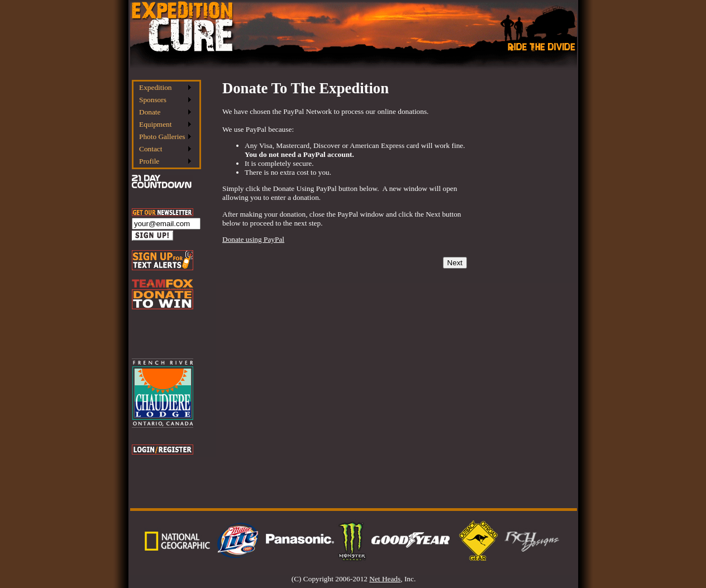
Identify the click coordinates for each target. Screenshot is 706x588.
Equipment (156, 124)
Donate (150, 112)
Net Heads (385, 579)
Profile (149, 161)
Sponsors (153, 100)
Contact (151, 149)
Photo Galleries (162, 137)
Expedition (156, 87)
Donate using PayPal (253, 239)
